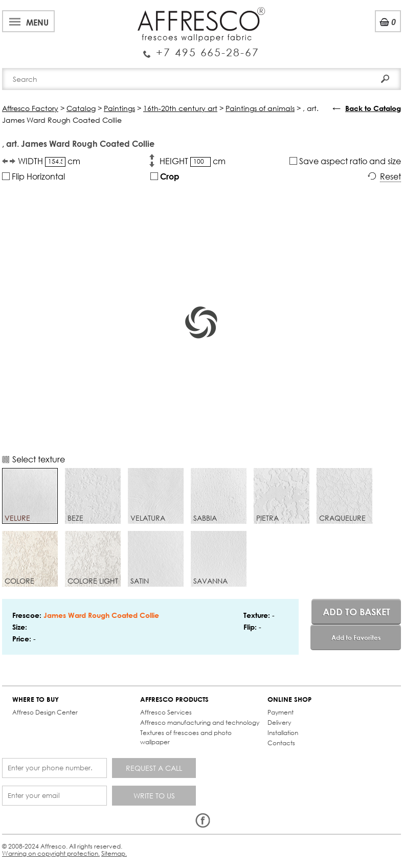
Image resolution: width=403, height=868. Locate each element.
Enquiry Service (201, 48)
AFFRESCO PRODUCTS (174, 699)
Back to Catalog (373, 108)
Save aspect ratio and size (345, 161)
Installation (283, 733)
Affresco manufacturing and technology (200, 722)
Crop (165, 176)
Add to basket (356, 612)
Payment (281, 712)
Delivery (279, 722)
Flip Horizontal (33, 176)
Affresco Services (166, 712)
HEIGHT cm (193, 161)
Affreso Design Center (45, 712)
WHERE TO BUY (36, 699)
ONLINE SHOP (289, 699)
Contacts (281, 743)
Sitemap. (114, 853)
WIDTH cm (49, 161)
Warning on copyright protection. (51, 853)
